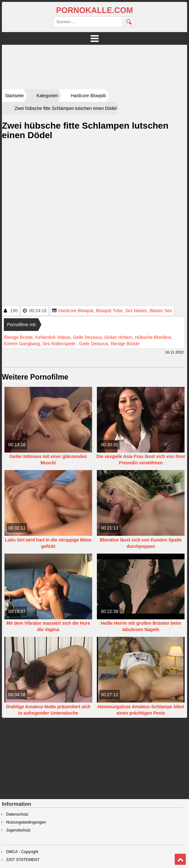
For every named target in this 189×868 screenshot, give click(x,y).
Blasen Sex (161, 311)
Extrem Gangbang (22, 344)
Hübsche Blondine (153, 337)
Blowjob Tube (109, 311)
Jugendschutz (18, 830)
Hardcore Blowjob (76, 311)
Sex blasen (136, 311)
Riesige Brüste (18, 337)
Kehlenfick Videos (53, 337)
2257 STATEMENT (23, 860)
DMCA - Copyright (22, 852)
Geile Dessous (88, 337)
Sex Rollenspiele (59, 344)
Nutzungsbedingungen (26, 822)
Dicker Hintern (118, 337)
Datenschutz (17, 814)
